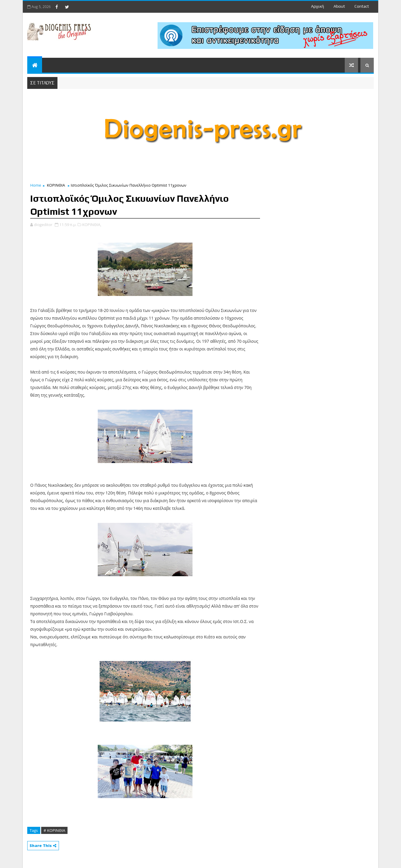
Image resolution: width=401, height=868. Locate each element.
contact (362, 6)
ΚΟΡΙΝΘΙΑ (56, 185)
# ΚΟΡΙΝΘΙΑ (54, 830)
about (339, 6)
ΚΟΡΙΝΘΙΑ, (92, 225)
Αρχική (317, 6)
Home (36, 185)
